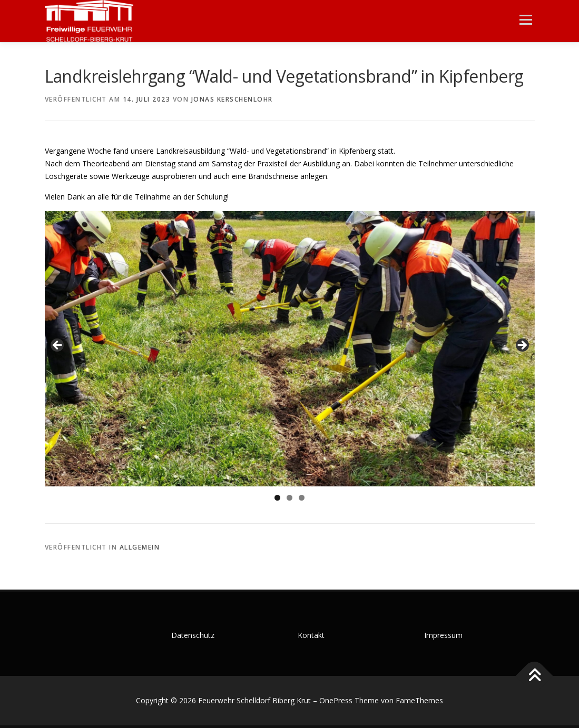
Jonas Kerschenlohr (232, 99)
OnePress (336, 700)
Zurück (58, 346)
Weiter (522, 346)
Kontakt (311, 635)
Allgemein (140, 547)
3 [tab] (302, 498)
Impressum (443, 635)
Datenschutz (193, 635)
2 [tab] (289, 498)
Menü (526, 20)
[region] (290, 349)
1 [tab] (277, 498)
